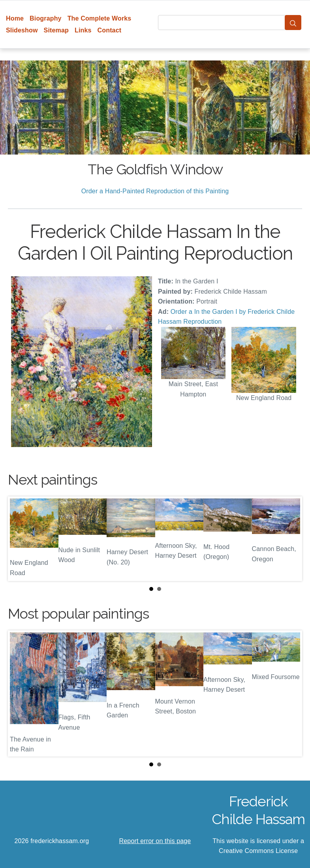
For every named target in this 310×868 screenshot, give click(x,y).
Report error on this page (155, 841)
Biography (46, 18)
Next (290, 539)
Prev (20, 539)
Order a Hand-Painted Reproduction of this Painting (155, 191)
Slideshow (22, 30)
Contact (110, 30)
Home (15, 18)
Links (83, 30)
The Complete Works (100, 18)
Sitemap (56, 30)
